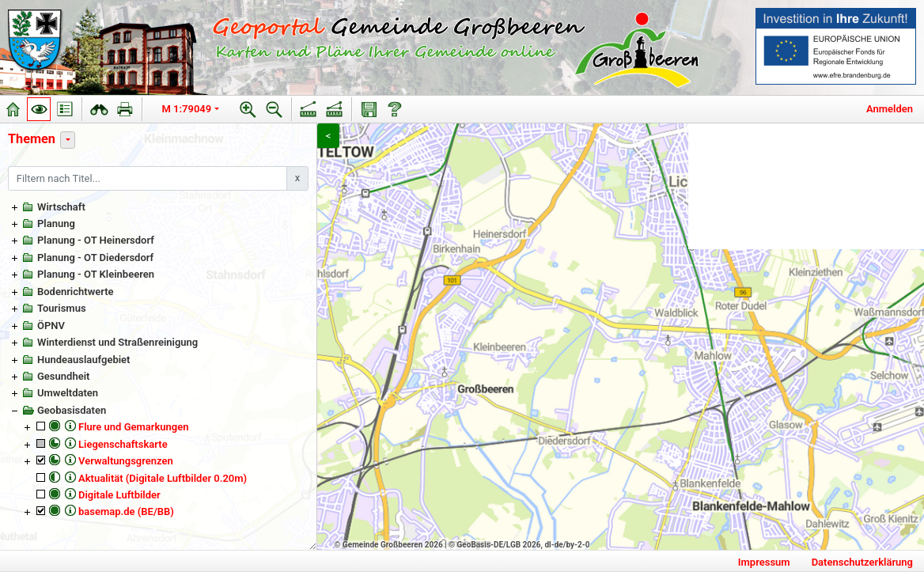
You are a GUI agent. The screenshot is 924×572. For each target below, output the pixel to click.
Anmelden (890, 109)
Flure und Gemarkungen (133, 427)
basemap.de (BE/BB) (126, 511)
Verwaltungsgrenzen (126, 461)
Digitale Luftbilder (119, 495)
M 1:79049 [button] (187, 109)
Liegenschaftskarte (123, 444)
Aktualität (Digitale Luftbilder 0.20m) (163, 478)
